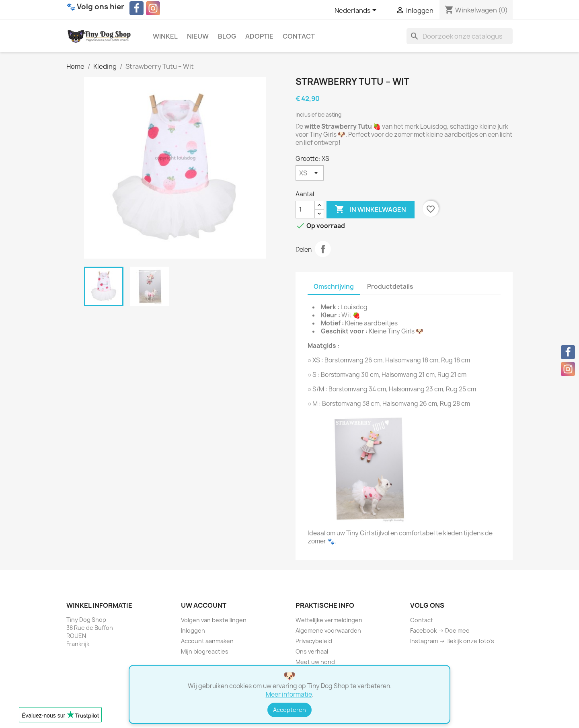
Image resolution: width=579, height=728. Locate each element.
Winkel (165, 36)
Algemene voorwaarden (328, 630)
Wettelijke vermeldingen (329, 620)
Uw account (204, 605)
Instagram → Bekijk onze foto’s (452, 641)
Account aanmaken (207, 641)
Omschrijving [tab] (334, 287)
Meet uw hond (315, 662)
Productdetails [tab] (390, 287)
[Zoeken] (460, 36)
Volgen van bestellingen (214, 620)
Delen (323, 249)
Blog (227, 36)
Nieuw (198, 36)
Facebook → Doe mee (440, 630)
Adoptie (259, 36)
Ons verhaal (312, 651)
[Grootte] (310, 173)
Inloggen (193, 630)
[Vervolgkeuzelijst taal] (357, 11)
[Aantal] (305, 210)
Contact (299, 36)
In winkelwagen (371, 210)
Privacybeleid (314, 641)
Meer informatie (289, 694)
